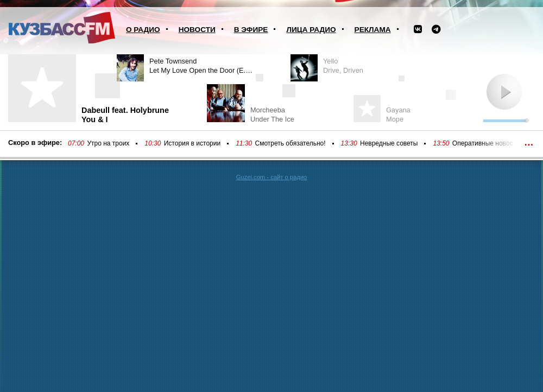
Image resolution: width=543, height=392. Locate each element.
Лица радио (311, 30)
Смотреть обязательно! (291, 143)
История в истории (192, 143)
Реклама (373, 30)
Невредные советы (389, 143)
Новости (197, 30)
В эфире (251, 30)
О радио (143, 30)
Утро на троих (108, 143)
